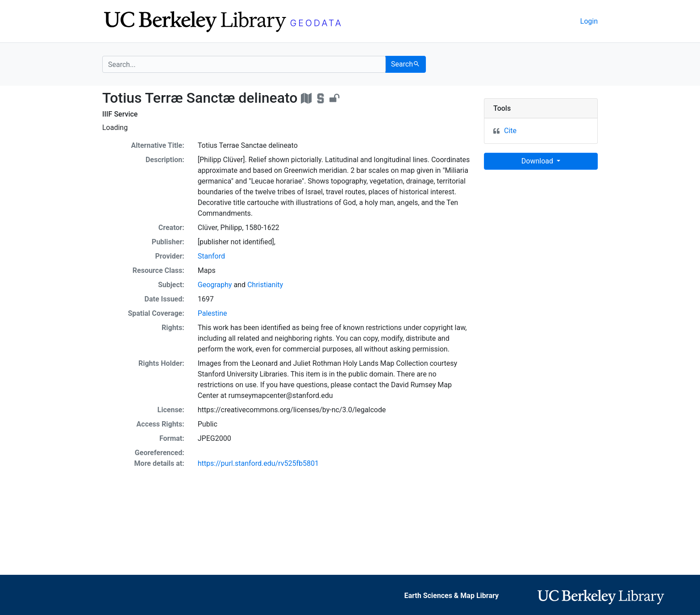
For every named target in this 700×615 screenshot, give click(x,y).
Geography (215, 285)
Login (589, 21)
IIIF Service (120, 114)
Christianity (265, 285)
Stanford (211, 256)
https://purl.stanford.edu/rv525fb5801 (258, 463)
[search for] (244, 64)
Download (538, 161)
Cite (510, 131)
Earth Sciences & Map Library (451, 596)
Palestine (212, 313)
